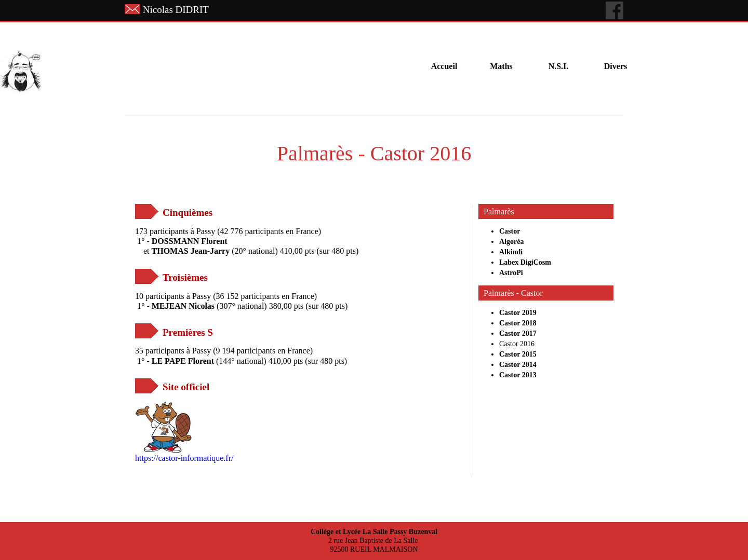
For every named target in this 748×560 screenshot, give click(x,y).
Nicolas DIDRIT (176, 10)
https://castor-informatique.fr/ (184, 458)
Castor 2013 (518, 375)
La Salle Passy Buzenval (400, 532)
